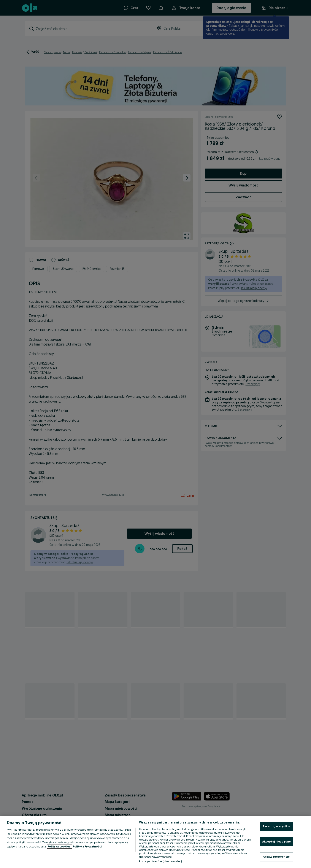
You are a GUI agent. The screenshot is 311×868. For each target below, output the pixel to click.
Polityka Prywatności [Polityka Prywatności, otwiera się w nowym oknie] (87, 846)
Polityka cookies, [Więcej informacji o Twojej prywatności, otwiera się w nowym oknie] (60, 846)
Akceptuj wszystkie (276, 826)
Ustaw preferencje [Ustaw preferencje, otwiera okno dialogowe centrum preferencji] (276, 857)
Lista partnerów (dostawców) (160, 861)
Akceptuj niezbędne (276, 841)
